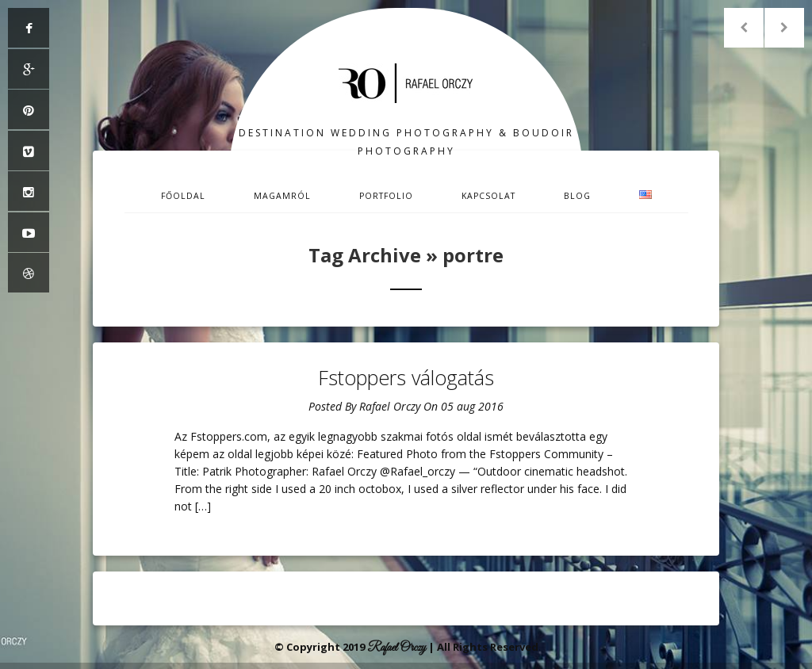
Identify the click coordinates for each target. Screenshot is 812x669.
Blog (577, 196)
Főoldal (183, 196)
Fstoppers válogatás (406, 377)
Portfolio (386, 196)
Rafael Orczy (390, 406)
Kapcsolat (488, 196)
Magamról (282, 196)
